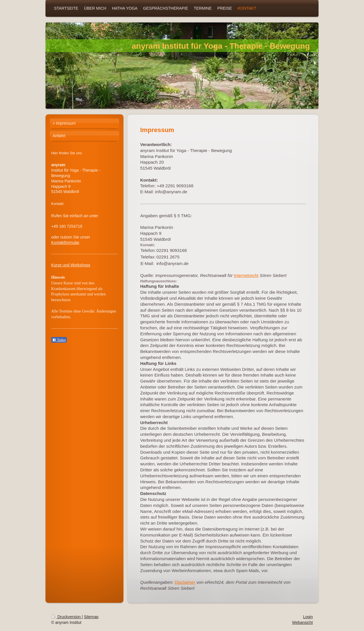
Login (308, 617)
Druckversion (66, 617)
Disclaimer (185, 582)
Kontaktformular (65, 242)
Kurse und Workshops (71, 265)
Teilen (59, 340)
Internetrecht (246, 275)
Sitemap (91, 617)
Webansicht (302, 622)
